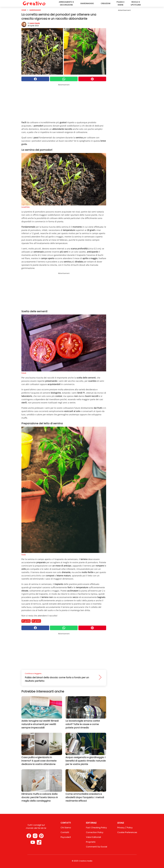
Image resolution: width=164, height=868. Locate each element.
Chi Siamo (66, 828)
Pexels (24, 554)
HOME (24, 10)
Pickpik (24, 373)
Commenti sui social (97, 847)
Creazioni (106, 3)
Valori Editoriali (93, 837)
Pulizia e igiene (120, 3)
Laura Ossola (35, 23)
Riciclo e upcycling (136, 3)
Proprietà (91, 842)
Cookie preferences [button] (127, 832)
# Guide (26, 621)
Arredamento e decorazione (66, 3)
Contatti (65, 832)
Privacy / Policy (125, 828)
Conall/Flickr (26, 207)
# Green (36, 621)
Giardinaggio (87, 3)
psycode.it (66, 837)
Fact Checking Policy (96, 828)
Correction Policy (95, 832)
